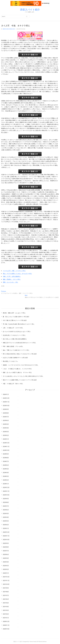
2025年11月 (6, 402)
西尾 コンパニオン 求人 (10, 282)
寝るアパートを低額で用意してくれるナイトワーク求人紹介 (20, 380)
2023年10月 (6, 495)
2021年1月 (6, 618)
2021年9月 (6, 588)
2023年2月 (6, 525)
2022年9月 (6, 543)
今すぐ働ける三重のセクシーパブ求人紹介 (15, 320)
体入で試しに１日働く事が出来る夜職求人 (15, 339)
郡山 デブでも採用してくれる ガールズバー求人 (17, 274)
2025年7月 (6, 417)
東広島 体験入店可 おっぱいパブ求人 (14, 313)
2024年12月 (6, 443)
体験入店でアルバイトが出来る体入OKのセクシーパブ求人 (19, 343)
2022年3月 (6, 566)
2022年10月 (6, 540)
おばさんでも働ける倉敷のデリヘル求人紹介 (15, 358)
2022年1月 (6, 573)
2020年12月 (6, 621)
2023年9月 (6, 499)
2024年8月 (6, 458)
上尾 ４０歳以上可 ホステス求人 (13, 328)
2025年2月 (6, 435)
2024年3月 (6, 476)
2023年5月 (6, 514)
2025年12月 (6, 398)
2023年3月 (6, 521)
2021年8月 (6, 592)
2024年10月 (6, 450)
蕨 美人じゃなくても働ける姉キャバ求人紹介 (16, 317)
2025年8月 (6, 413)
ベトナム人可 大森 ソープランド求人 (14, 271)
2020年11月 (6, 625)
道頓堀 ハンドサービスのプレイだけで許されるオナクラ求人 (20, 365)
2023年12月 (6, 487)
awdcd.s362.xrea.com (9, 29)
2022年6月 (6, 554)
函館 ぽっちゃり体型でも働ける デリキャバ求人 (17, 373)
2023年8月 (6, 502)
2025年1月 (6, 439)
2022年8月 (6, 547)
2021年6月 (6, 599)
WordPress (44, 642)
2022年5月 (6, 558)
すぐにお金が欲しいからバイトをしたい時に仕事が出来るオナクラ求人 (23, 376)
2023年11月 (6, 491)
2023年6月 (6, 510)
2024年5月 (6, 469)
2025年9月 (6, 409)
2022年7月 (6, 551)
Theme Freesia (33, 642)
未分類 (3, 286)
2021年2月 (6, 614)
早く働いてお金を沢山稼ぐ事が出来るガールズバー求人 (19, 324)
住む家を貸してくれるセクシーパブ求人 (14, 335)
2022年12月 (6, 532)
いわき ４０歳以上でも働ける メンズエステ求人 (17, 369)
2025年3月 (6, 432)
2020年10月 (6, 629)
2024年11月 (6, 447)
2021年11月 (6, 581)
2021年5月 (6, 603)
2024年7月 (6, 461)
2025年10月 (6, 406)
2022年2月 (6, 569)
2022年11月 (6, 536)
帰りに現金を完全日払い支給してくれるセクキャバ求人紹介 (20, 354)
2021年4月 (6, 607)
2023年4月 (6, 517)
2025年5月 (6, 424)
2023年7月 (6, 506)
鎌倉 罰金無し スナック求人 (12, 279)
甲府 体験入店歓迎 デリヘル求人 (13, 346)
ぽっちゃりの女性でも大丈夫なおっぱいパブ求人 (17, 332)
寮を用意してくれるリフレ (10, 361)
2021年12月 (6, 577)
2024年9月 (6, 454)
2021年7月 (6, 595)
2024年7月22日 (21, 29)
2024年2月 (6, 480)
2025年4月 (6, 428)
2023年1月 (6, 528)
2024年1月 (6, 484)
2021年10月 (6, 584)
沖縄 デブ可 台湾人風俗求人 (12, 276)
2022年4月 (6, 562)
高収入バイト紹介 (30, 10)
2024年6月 (6, 465)
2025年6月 (6, 420)
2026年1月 (6, 394)
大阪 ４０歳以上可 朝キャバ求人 (13, 384)
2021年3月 (6, 610)
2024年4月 (6, 473)
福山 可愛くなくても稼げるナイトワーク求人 (16, 350)
